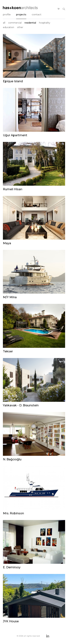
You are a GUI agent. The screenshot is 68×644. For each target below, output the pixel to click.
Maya (7, 243)
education (9, 27)
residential (30, 23)
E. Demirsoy (12, 567)
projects (21, 14)
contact (37, 14)
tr (59, 9)
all (4, 23)
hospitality (45, 23)
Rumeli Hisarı (13, 189)
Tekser (8, 351)
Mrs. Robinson (13, 513)
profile (7, 14)
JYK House (11, 621)
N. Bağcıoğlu (12, 459)
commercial (15, 23)
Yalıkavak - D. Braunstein (21, 405)
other (20, 27)
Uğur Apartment (15, 135)
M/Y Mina (10, 297)
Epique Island (13, 81)
